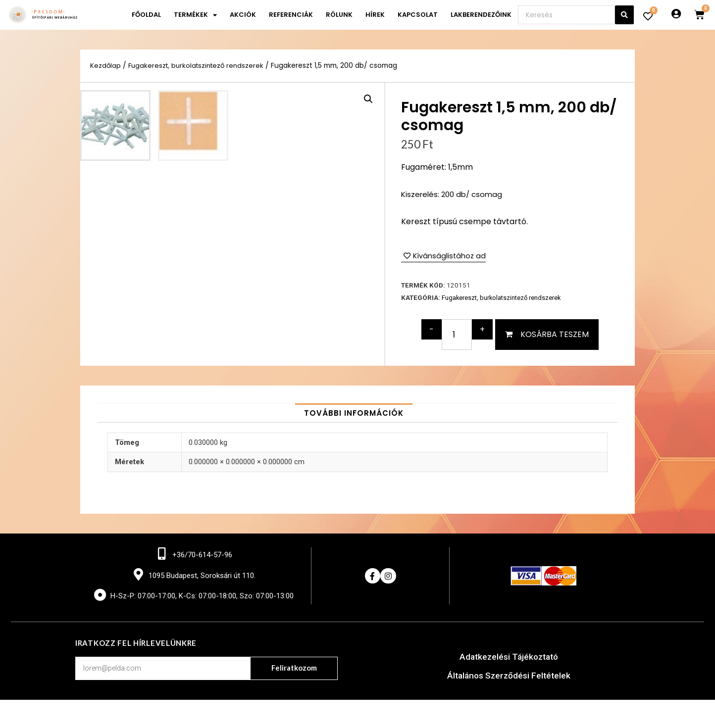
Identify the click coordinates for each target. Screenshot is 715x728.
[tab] (354, 440)
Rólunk (339, 15)
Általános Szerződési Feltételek (509, 704)
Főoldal (146, 15)
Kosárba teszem (555, 335)
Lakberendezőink (481, 15)
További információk (354, 440)
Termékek (195, 15)
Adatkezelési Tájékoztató (509, 685)
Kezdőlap (106, 66)
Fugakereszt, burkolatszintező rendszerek (199, 66)
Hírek (375, 15)
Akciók (243, 15)
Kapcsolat (418, 15)
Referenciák (291, 15)
